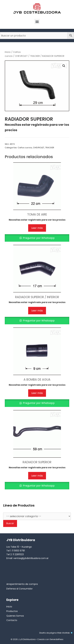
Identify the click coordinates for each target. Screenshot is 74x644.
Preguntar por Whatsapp (38, 238)
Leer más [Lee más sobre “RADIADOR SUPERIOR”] (37, 476)
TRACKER (35, 56)
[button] (37, 21)
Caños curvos (25, 148)
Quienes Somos (15, 616)
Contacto (12, 620)
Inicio (8, 52)
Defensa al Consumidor (19, 589)
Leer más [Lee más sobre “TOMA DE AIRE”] (37, 228)
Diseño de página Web (50, 633)
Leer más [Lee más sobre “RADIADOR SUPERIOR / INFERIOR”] (37, 311)
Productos (12, 611)
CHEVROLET (21, 56)
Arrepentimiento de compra (22, 584)
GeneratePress (56, 639)
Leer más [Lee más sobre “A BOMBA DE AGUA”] (37, 393)
